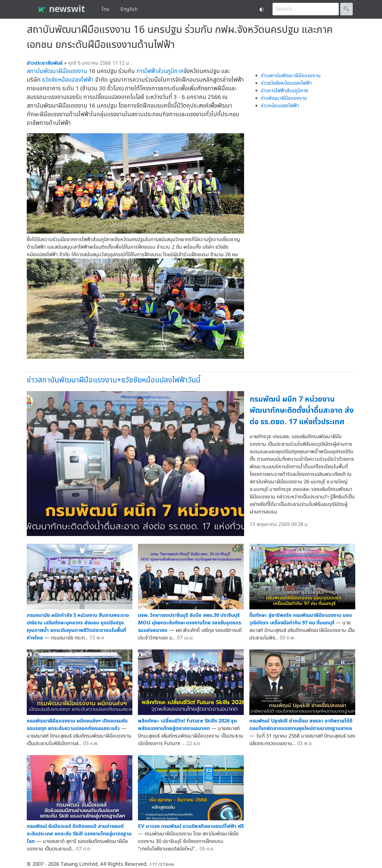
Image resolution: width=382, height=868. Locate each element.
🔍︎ (346, 9)
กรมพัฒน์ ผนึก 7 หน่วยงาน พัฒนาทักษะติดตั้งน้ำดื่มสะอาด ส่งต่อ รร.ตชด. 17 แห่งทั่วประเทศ (302, 411)
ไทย (105, 9)
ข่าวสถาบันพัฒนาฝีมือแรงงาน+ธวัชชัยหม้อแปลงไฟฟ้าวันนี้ (114, 380)
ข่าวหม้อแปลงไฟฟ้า (280, 106)
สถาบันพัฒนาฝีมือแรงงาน (57, 71)
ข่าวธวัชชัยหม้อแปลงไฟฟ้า (286, 83)
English (129, 9)
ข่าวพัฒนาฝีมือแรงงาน (284, 98)
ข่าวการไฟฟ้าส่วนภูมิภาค (284, 91)
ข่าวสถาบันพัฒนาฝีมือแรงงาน (291, 76)
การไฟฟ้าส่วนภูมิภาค (160, 71)
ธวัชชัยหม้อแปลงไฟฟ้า (68, 80)
